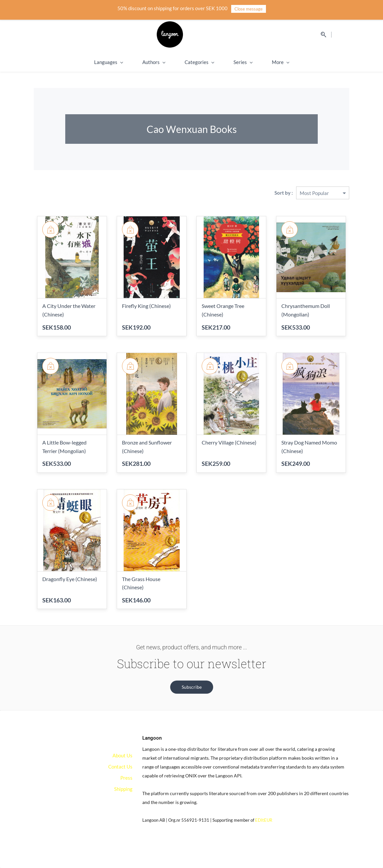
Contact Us (120, 767)
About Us (122, 755)
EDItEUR (264, 820)
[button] (192, 687)
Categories (181, 62)
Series (224, 62)
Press (126, 778)
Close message (249, 9)
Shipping (262, 62)
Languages (90, 62)
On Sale (300, 62)
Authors (135, 62)
